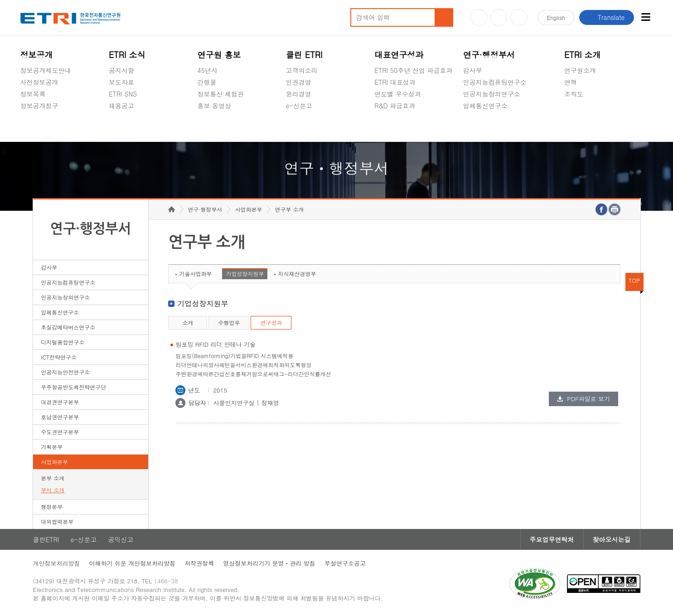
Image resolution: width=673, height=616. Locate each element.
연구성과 (271, 323)
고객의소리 (302, 70)
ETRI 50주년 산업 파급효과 (413, 70)
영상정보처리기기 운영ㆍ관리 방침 (269, 563)
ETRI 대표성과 (395, 82)
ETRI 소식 (127, 55)
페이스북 (519, 17)
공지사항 (121, 70)
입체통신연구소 (485, 106)
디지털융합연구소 (63, 342)
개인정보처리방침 (57, 563)
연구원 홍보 (219, 55)
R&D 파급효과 (395, 106)
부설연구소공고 (345, 563)
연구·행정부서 (489, 55)
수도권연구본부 (60, 432)
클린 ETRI (304, 55)
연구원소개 (580, 70)
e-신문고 (299, 106)
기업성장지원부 (245, 274)
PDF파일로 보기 (588, 399)
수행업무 (229, 323)
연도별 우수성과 (398, 94)
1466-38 (166, 581)
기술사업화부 (195, 274)
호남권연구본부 (60, 417)
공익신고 (299, 127)
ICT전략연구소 (59, 357)
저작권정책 (199, 563)
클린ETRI (46, 539)
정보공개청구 (39, 106)
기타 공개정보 (584, 115)
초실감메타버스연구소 (495, 127)
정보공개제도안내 (46, 70)
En (556, 17)
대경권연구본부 (60, 402)
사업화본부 (54, 462)
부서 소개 (53, 490)
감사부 (473, 70)
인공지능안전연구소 (65, 372)
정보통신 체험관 (220, 94)
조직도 (574, 94)
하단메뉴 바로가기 (0, 0)
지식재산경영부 (297, 274)
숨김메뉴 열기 (25, 116)
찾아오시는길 (612, 539)
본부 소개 (53, 478)
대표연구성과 (399, 55)
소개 (188, 323)
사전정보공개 (39, 82)
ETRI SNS (123, 94)
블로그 (499, 17)
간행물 (207, 82)
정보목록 (33, 94)
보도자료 (121, 82)
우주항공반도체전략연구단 (73, 387)
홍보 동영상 (214, 106)
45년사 (207, 70)
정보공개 (37, 55)
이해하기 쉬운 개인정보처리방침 (133, 563)
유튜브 (479, 17)
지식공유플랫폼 (397, 127)
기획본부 (52, 447)
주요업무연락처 (552, 539)
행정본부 (52, 507)
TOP (634, 280)
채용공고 (121, 106)
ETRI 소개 (583, 55)
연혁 (571, 82)
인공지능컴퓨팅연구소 (495, 82)
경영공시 (33, 127)
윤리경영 (299, 94)
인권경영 (299, 82)
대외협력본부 (57, 521)
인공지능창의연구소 (492, 94)
